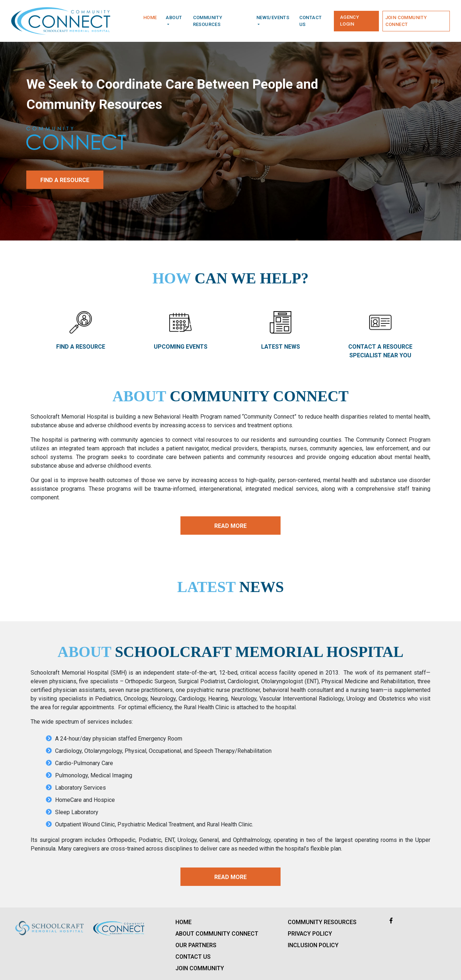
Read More (230, 526)
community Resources (208, 21)
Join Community (200, 968)
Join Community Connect (406, 21)
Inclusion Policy (313, 945)
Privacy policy (310, 934)
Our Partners (196, 945)
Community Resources (322, 922)
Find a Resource (65, 180)
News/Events (273, 17)
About (174, 17)
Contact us (311, 21)
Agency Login (350, 21)
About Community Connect (217, 934)
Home (150, 17)
